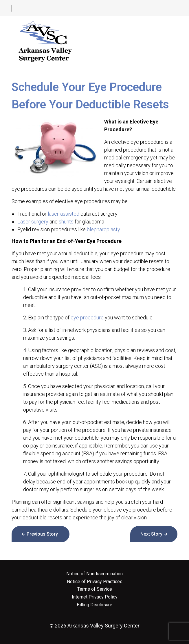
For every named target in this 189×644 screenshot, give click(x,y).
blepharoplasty (103, 229)
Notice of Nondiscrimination (94, 574)
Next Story (151, 534)
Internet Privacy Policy (95, 597)
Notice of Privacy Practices (95, 582)
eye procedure (87, 318)
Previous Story (42, 534)
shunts (66, 222)
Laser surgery (33, 222)
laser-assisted (64, 214)
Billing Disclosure (94, 605)
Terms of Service (95, 589)
